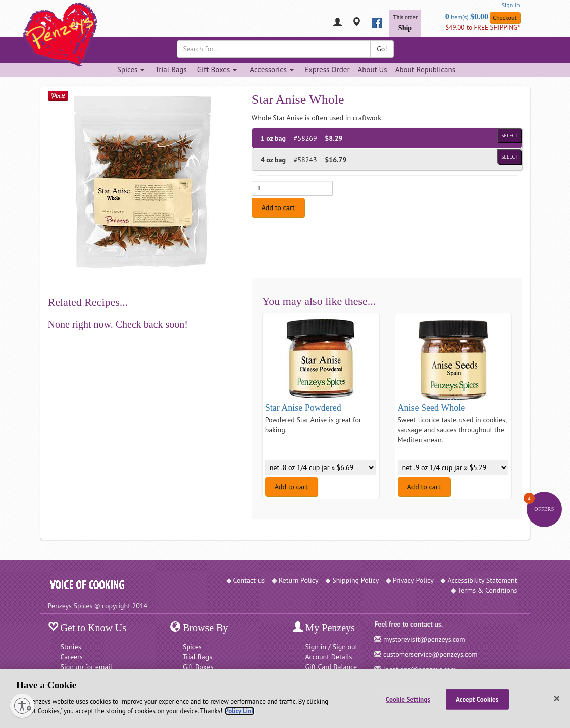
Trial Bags (171, 69)
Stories (71, 647)
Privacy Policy (413, 580)
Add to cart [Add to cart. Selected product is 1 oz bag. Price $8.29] (278, 207)
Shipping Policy (355, 580)
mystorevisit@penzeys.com (424, 639)
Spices (192, 647)
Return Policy (299, 580)
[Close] (557, 699)
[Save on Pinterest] (58, 96)
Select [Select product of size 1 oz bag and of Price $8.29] (509, 136)
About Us (372, 69)
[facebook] (377, 23)
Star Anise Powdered (303, 408)
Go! (382, 49)
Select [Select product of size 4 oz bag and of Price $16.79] (509, 157)
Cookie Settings (408, 699)
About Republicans (425, 69)
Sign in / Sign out (332, 647)
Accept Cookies (477, 699)
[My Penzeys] (338, 23)
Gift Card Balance (331, 667)
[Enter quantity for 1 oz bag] (292, 188)
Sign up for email (87, 667)
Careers (72, 657)
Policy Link (240, 711)
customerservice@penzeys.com (430, 654)
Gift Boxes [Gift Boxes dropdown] (217, 69)
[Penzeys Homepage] (48, 23)
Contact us (249, 580)
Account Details (329, 657)
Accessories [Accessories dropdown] (272, 69)
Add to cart (291, 487)
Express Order (327, 69)
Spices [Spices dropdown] (131, 69)
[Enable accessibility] (22, 706)
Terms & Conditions (488, 590)
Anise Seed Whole (432, 408)
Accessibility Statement (482, 580)
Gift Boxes (198, 667)
